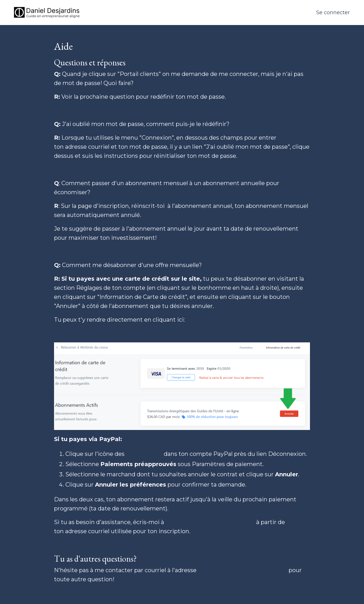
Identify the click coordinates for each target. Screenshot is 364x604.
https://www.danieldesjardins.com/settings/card (122, 333)
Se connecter (333, 13)
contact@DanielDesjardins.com (210, 522)
